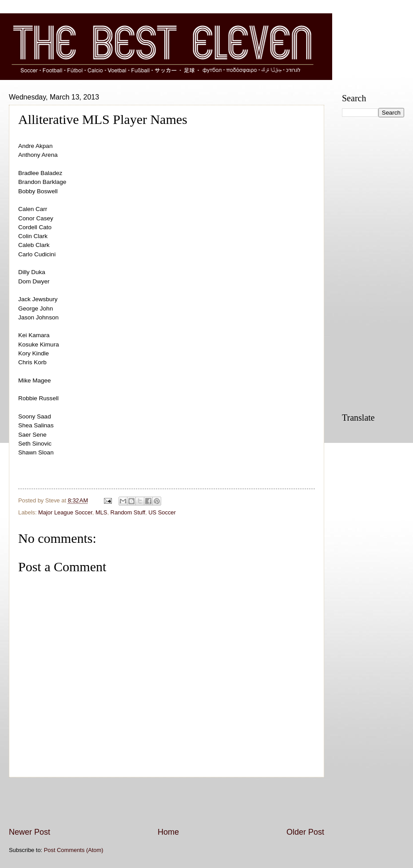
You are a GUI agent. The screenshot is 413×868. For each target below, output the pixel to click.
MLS (101, 512)
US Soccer (162, 512)
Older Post (305, 832)
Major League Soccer (65, 512)
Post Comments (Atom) (74, 850)
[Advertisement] (167, 802)
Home (168, 832)
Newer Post (30, 832)
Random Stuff (128, 512)
